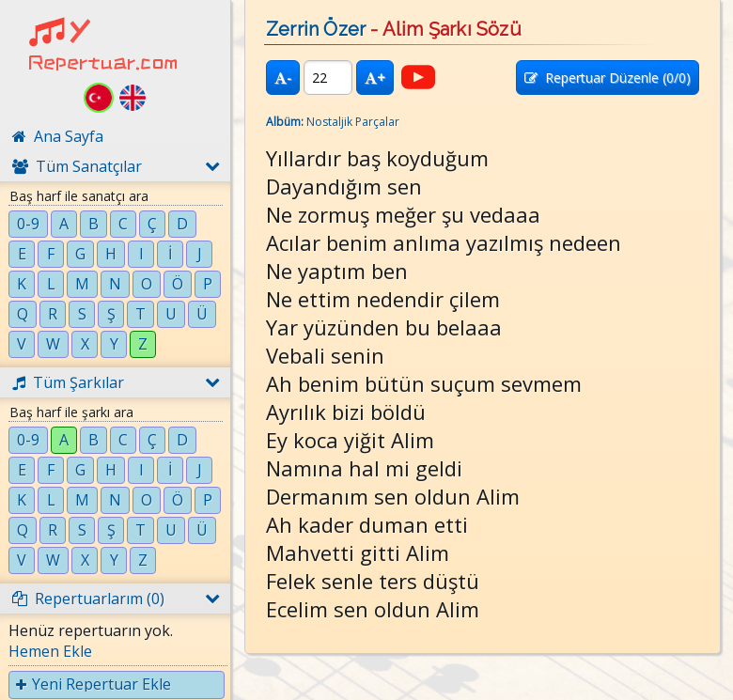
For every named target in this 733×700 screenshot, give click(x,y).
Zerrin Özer (316, 29)
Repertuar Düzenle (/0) (608, 78)
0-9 (28, 224)
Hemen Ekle (50, 651)
